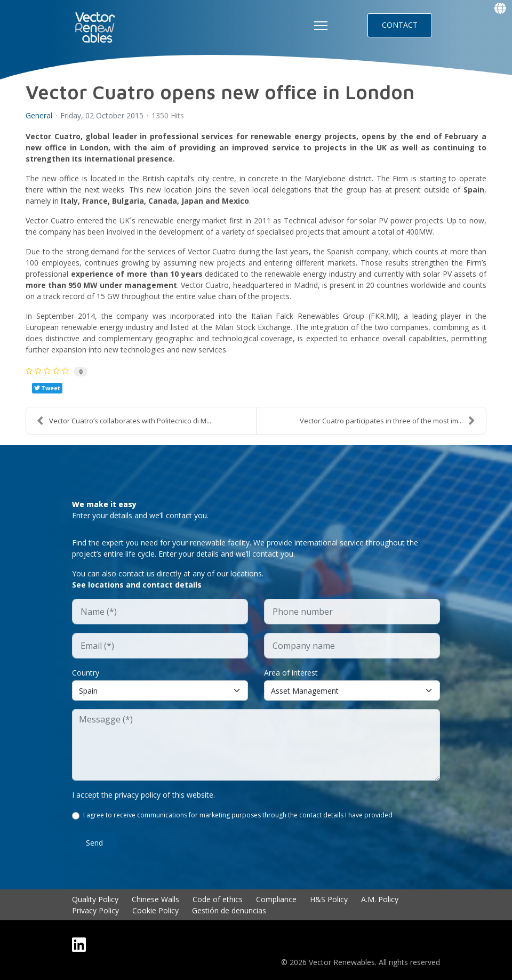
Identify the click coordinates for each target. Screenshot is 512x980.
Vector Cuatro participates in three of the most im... (387, 421)
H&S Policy (329, 899)
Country (86, 673)
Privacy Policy (95, 910)
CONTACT (400, 25)
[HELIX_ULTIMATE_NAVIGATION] (321, 26)
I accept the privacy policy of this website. (143, 795)
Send (94, 843)
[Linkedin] (79, 945)
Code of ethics (218, 899)
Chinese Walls (155, 899)
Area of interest (291, 673)
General (39, 116)
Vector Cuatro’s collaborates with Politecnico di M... (124, 421)
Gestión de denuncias (229, 910)
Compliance (276, 899)
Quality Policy (95, 899)
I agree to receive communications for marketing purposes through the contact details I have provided (238, 815)
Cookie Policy (155, 910)
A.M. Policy (380, 899)
